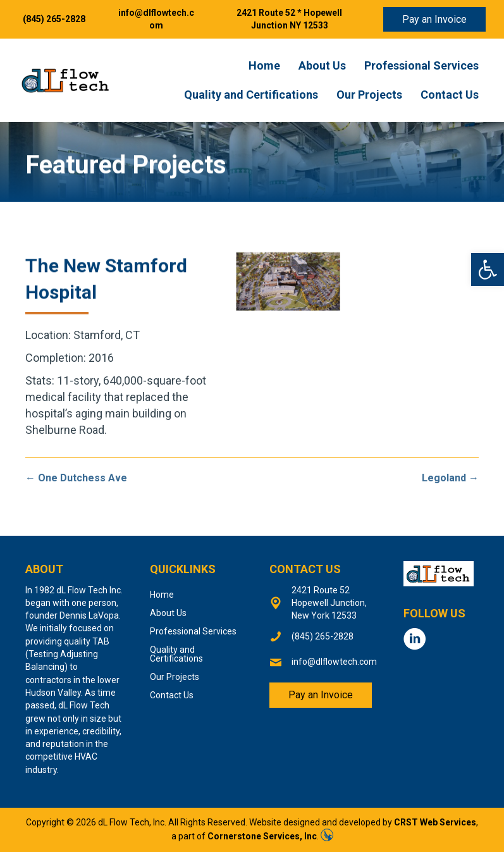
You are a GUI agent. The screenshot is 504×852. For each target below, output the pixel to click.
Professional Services (421, 65)
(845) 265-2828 (54, 19)
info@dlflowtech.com (334, 662)
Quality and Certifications (251, 95)
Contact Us (450, 95)
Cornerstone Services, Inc (262, 836)
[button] (488, 269)
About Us (322, 65)
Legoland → (450, 478)
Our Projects (369, 95)
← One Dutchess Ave (76, 478)
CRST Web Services (435, 822)
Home (264, 65)
